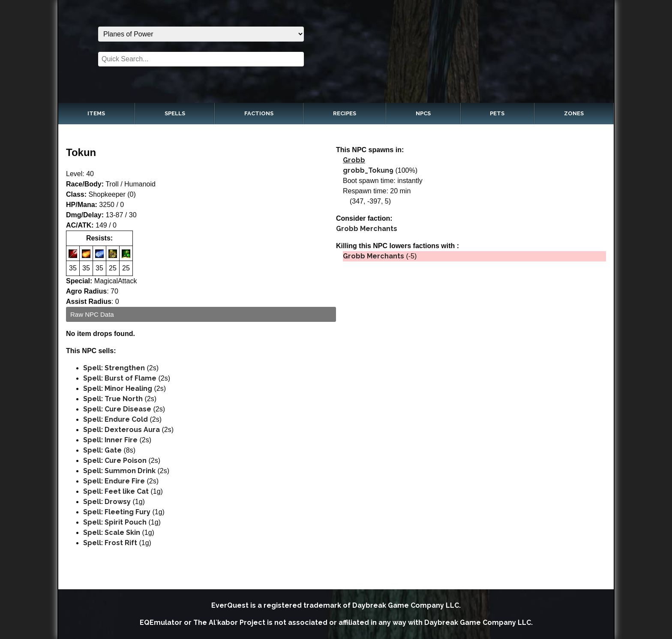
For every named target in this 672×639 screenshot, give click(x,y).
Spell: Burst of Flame (120, 378)
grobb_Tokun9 (368, 170)
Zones (574, 113)
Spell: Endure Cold (115, 419)
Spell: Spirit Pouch (115, 522)
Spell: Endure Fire (114, 481)
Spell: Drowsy (107, 502)
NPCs (423, 113)
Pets (497, 113)
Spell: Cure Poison (115, 460)
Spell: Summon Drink (119, 471)
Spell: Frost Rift (110, 543)
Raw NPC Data (92, 314)
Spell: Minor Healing (118, 388)
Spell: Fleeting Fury (117, 512)
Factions (259, 113)
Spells (175, 113)
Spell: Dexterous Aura (121, 430)
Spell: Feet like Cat (116, 491)
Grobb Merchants (367, 229)
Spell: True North (113, 399)
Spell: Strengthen (114, 368)
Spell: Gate (102, 450)
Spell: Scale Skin (112, 532)
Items (96, 113)
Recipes (345, 113)
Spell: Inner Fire (110, 440)
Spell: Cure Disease (117, 409)
